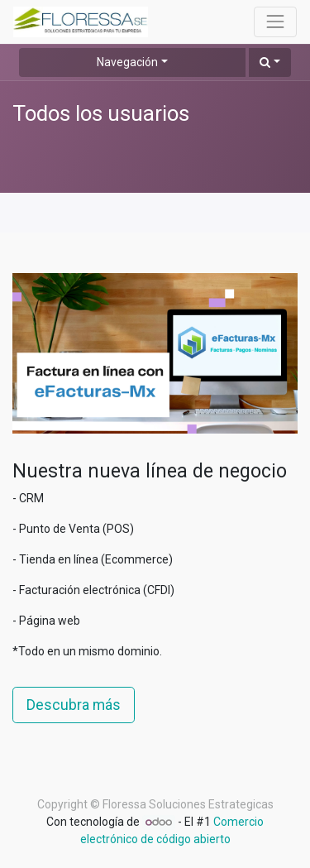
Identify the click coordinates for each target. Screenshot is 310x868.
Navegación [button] (127, 62)
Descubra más (74, 705)
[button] (270, 62)
